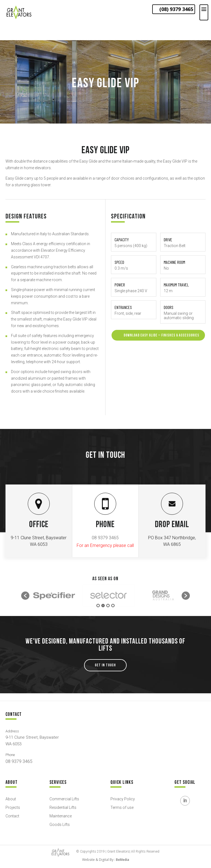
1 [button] (98, 606)
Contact (12, 816)
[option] (54, 596)
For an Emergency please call (105, 545)
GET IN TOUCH (105, 665)
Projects (13, 807)
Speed (119, 262)
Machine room (174, 262)
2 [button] (103, 606)
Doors (169, 307)
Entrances (123, 307)
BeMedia (123, 860)
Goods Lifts (60, 825)
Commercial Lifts (64, 799)
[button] (25, 596)
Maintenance (61, 816)
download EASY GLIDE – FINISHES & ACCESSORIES (158, 335)
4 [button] (113, 606)
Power (120, 285)
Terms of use (122, 807)
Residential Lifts (63, 807)
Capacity (122, 239)
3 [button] (108, 606)
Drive (168, 239)
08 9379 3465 (105, 538)
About (11, 799)
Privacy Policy (123, 799)
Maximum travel (176, 285)
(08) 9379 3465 (176, 9)
